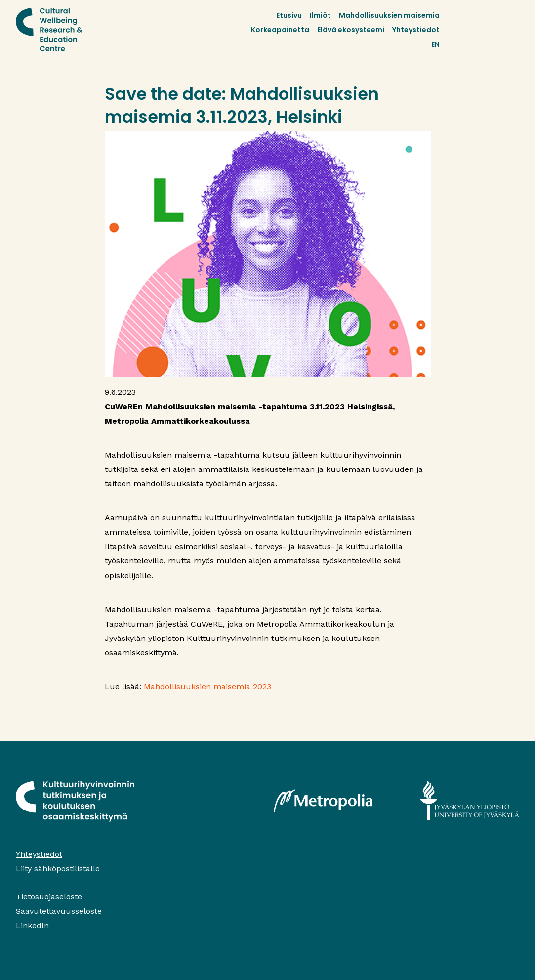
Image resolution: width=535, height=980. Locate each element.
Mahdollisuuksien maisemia (389, 15)
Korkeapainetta (280, 30)
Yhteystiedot (416, 30)
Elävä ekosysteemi (351, 30)
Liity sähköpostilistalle (58, 869)
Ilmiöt (320, 15)
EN (435, 44)
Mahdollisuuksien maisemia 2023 (207, 687)
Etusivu (289, 15)
